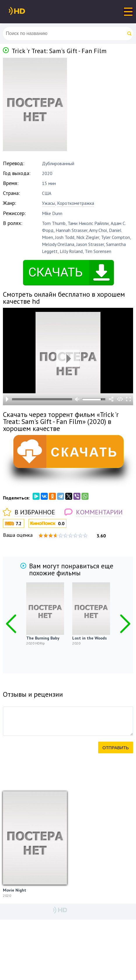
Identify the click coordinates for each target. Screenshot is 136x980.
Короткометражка (76, 203)
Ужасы (48, 203)
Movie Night (15, 890)
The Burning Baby (43, 638)
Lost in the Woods (90, 638)
